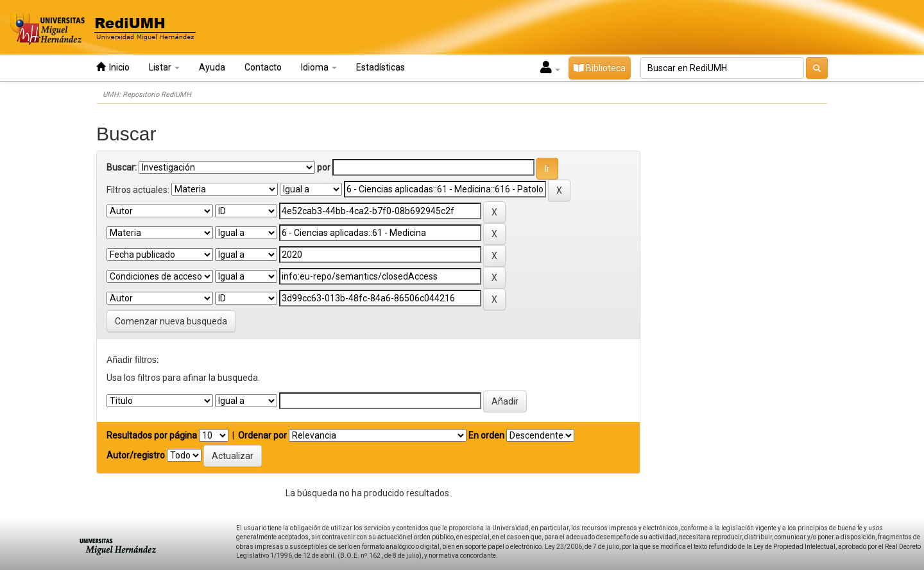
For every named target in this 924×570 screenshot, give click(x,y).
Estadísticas (381, 67)
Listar (164, 67)
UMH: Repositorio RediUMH (147, 95)
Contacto (263, 67)
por (324, 167)
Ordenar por (262, 435)
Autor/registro (136, 455)
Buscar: (122, 167)
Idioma (319, 67)
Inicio (113, 67)
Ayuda (212, 67)
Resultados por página (152, 435)
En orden (486, 435)
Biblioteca (600, 68)
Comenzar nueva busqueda (171, 321)
